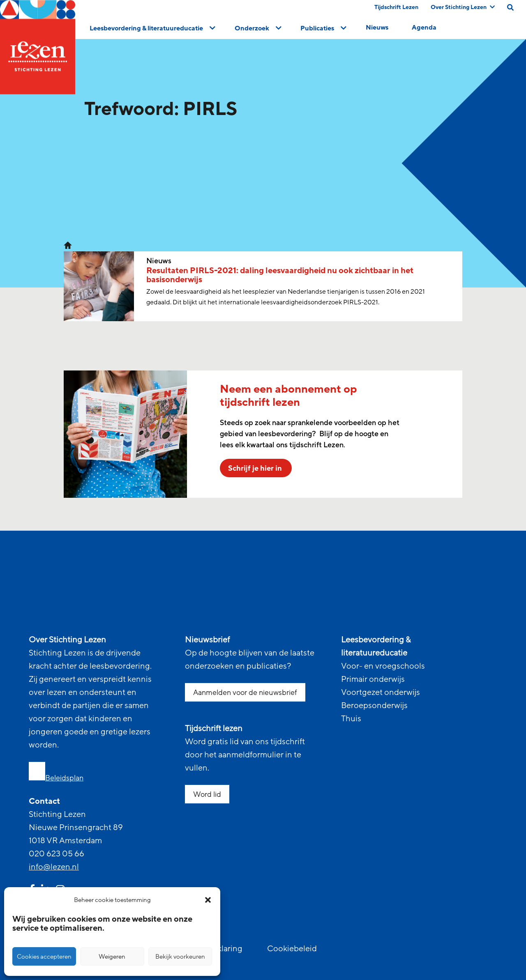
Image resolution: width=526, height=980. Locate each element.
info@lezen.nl (54, 867)
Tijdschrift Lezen (396, 7)
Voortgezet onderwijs (381, 692)
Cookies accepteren (44, 957)
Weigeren (112, 957)
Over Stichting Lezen (463, 7)
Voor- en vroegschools (383, 666)
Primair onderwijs (373, 679)
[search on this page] (510, 7)
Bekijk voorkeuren (180, 957)
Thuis (351, 719)
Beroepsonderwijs (374, 706)
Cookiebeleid (292, 949)
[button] (208, 900)
